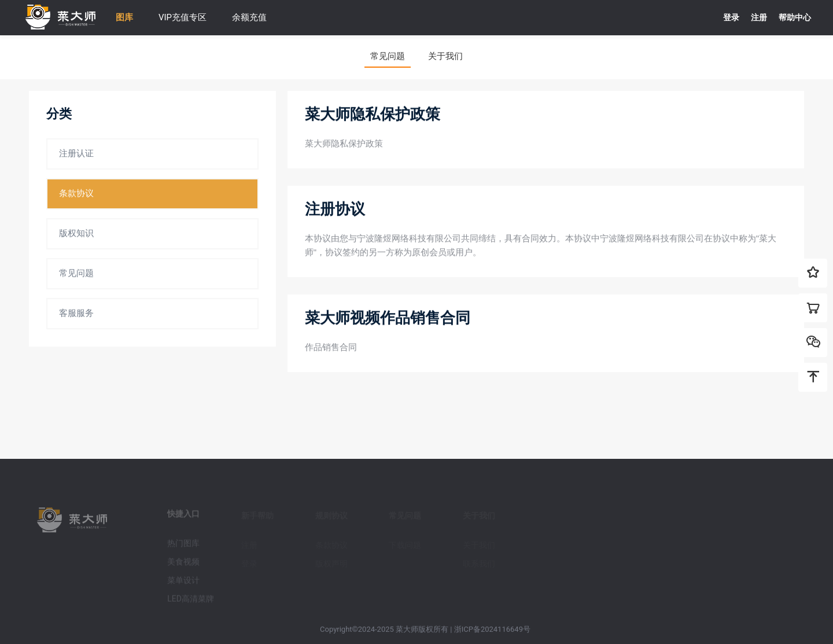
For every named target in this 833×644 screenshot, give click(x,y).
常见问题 (388, 56)
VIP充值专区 (183, 17)
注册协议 (335, 209)
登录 (731, 17)
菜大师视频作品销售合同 (388, 318)
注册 (759, 17)
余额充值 (249, 17)
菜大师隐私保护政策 (373, 115)
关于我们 (445, 56)
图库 (124, 17)
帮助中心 (795, 17)
